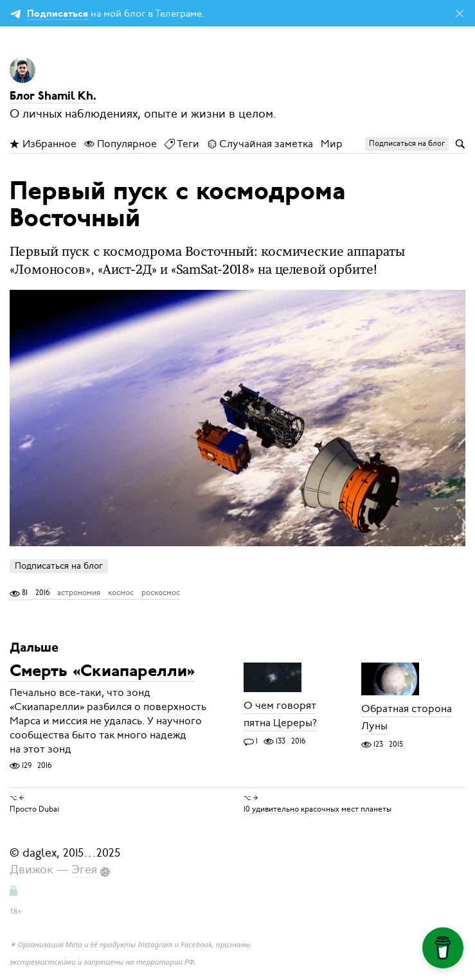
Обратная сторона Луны (407, 718)
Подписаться (58, 14)
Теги (182, 144)
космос (121, 592)
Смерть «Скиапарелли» (102, 673)
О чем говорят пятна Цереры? (280, 715)
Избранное (43, 144)
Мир (332, 144)
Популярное (121, 144)
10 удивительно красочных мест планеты (318, 808)
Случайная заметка (260, 144)
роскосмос (161, 592)
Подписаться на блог (59, 566)
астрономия (79, 592)
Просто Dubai (34, 808)
